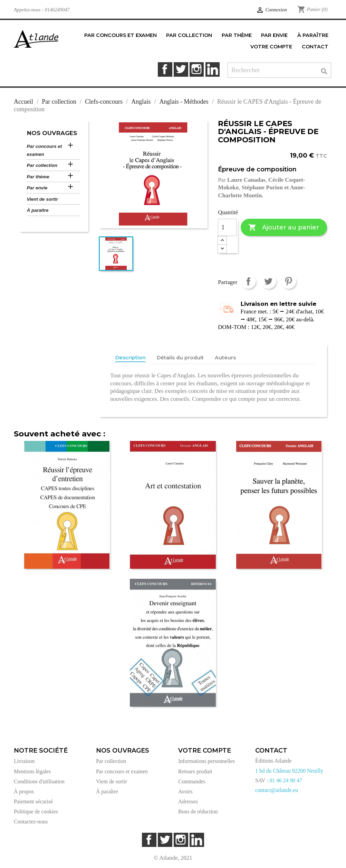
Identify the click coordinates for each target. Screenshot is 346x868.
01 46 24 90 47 (286, 780)
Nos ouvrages (52, 133)
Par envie (37, 188)
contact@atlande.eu (277, 790)
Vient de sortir (42, 199)
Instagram (197, 69)
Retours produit (195, 771)
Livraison (24, 761)
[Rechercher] (279, 70)
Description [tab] (131, 358)
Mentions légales (32, 771)
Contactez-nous (31, 822)
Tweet (268, 281)
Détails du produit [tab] (180, 358)
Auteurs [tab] (225, 358)
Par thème (38, 177)
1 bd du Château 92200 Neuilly (289, 771)
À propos (24, 791)
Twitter (181, 69)
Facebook (165, 69)
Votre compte (205, 751)
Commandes (192, 781)
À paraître (38, 210)
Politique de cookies (36, 812)
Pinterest (289, 281)
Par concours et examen (45, 150)
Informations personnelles (206, 761)
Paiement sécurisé (33, 801)
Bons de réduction (198, 812)
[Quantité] (227, 227)
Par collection (42, 165)
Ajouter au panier (284, 228)
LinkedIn (213, 69)
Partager (248, 281)
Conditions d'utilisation (39, 781)
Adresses (188, 801)
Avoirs (185, 791)
